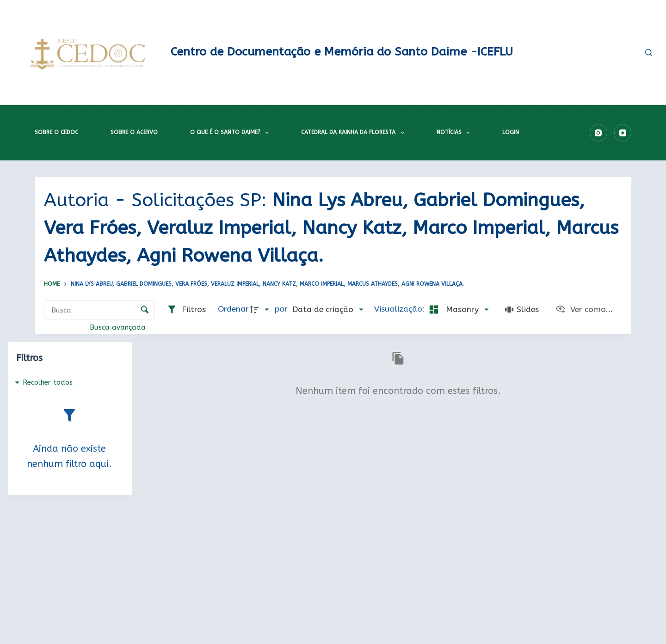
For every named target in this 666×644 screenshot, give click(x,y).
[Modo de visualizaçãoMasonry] (458, 310)
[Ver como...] (584, 310)
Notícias (455, 133)
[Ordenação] (328, 310)
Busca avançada (119, 327)
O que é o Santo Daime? (231, 133)
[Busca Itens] (99, 310)
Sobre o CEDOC (56, 132)
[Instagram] (598, 133)
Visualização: (401, 309)
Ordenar (233, 309)
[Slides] (522, 310)
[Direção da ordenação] (261, 310)
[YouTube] (623, 133)
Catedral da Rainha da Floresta (354, 133)
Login (511, 132)
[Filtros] (186, 310)
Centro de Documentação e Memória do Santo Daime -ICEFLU (342, 52)
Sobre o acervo (134, 132)
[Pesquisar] (649, 52)
